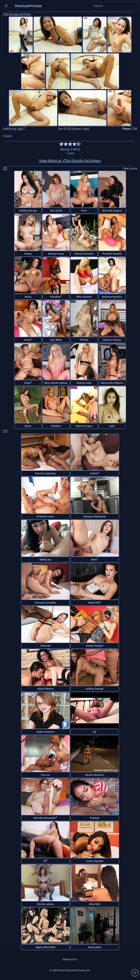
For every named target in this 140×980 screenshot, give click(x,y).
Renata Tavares (84, 254)
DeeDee (56, 426)
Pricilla (84, 340)
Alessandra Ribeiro (112, 383)
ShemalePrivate (28, 6)
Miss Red (94, 904)
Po (45, 861)
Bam (95, 559)
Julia (112, 426)
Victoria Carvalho (45, 603)
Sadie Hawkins (45, 732)
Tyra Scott (56, 211)
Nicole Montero (95, 775)
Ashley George (28, 211)
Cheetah (45, 646)
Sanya (28, 254)
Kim (22, 129)
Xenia (28, 297)
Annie (28, 340)
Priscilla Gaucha (112, 254)
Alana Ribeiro (45, 689)
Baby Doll (94, 602)
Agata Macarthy (45, 947)
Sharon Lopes (84, 426)
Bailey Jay (45, 559)
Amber (95, 473)
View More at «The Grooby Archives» (70, 161)
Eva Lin (46, 775)
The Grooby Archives (17, 14)
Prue (84, 211)
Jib (95, 732)
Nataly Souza (56, 254)
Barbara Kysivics (112, 297)
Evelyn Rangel (95, 646)
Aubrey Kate (84, 383)
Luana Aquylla (94, 861)
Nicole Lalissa (45, 904)
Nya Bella (56, 340)
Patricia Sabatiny (45, 473)
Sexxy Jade (94, 947)
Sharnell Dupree (112, 211)
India (28, 383)
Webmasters (70, 959)
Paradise (56, 296)
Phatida (94, 818)
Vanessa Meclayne (95, 516)
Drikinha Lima (45, 516)
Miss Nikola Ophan (56, 383)
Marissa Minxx (112, 340)
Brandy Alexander (46, 818)
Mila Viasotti (84, 297)
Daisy (28, 426)
